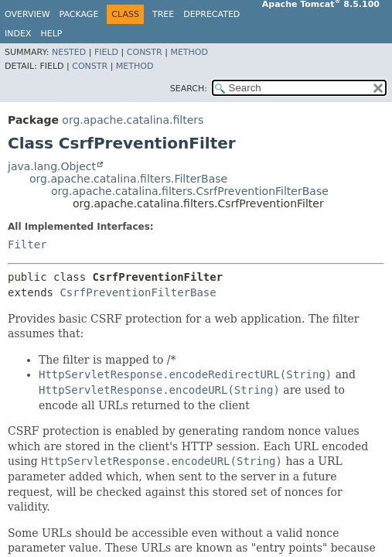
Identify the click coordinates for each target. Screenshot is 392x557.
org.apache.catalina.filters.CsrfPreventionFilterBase (190, 191)
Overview (27, 14)
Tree (163, 14)
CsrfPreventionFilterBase (138, 292)
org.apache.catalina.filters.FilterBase (128, 179)
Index (18, 34)
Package (79, 14)
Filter (27, 244)
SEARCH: (189, 89)
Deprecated (211, 14)
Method (189, 52)
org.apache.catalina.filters (133, 120)
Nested (69, 52)
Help (51, 34)
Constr (145, 52)
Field (106, 52)
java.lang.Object (52, 166)
